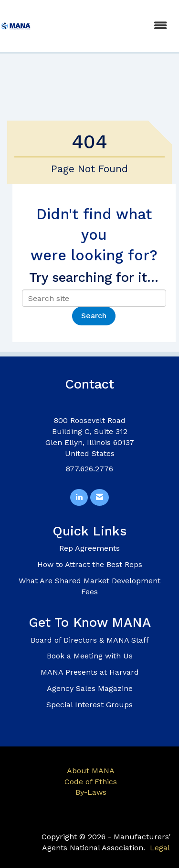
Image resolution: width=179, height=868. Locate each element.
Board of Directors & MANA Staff (90, 640)
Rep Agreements (89, 548)
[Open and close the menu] (104, 26)
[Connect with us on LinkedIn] (79, 497)
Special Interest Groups (89, 705)
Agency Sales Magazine (90, 688)
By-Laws (91, 792)
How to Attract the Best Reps (90, 564)
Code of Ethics (91, 782)
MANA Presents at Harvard (90, 672)
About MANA (91, 771)
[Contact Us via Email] (100, 497)
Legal (160, 848)
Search (94, 316)
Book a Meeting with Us (90, 656)
